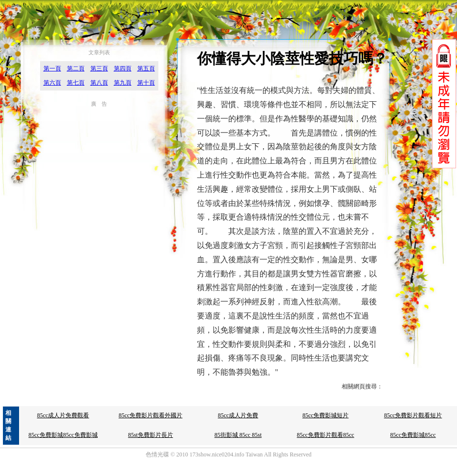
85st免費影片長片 (151, 435)
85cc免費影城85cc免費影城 (63, 435)
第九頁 (123, 83)
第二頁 (76, 68)
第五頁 (146, 68)
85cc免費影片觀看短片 (413, 415)
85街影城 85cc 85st (238, 435)
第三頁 (99, 68)
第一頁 (52, 68)
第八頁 (99, 83)
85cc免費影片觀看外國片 (151, 415)
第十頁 (146, 83)
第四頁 (123, 68)
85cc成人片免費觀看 (63, 415)
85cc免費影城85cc (413, 435)
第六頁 (52, 83)
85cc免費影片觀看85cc (325, 435)
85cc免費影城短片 (326, 415)
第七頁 (76, 83)
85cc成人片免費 (238, 415)
